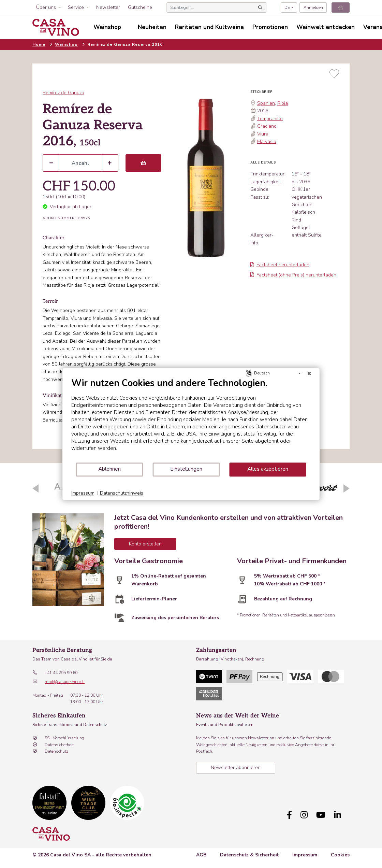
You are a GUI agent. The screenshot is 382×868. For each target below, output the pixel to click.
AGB (201, 855)
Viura (263, 134)
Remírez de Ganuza (63, 93)
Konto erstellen (145, 544)
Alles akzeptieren (268, 469)
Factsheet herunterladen (280, 265)
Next (347, 488)
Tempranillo (270, 119)
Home (39, 44)
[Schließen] (309, 373)
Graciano (267, 126)
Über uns (46, 7)
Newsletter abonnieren (236, 767)
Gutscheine (140, 7)
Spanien (266, 103)
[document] (191, 420)
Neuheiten (152, 27)
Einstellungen (186, 469)
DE (287, 8)
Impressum (305, 855)
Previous (35, 488)
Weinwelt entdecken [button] (326, 27)
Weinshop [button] (107, 27)
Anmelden (313, 8)
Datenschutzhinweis (122, 493)
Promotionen (270, 27)
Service (76, 7)
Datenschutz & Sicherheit (249, 855)
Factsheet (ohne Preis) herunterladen (293, 275)
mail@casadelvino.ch (65, 682)
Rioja (283, 103)
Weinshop (66, 44)
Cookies (340, 855)
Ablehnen (109, 469)
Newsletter (108, 7)
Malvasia (267, 141)
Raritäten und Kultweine (209, 27)
